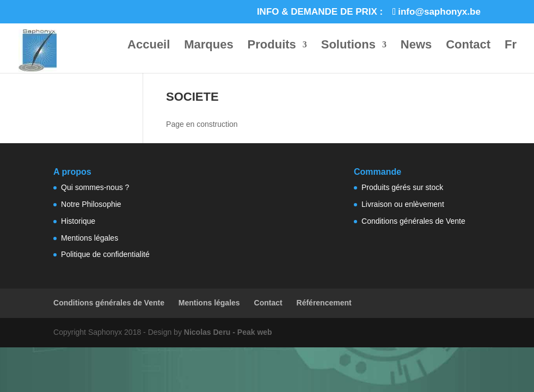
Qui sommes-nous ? (95, 187)
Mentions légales (90, 238)
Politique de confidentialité (105, 254)
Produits (272, 46)
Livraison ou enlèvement (403, 204)
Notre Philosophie (91, 204)
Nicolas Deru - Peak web (228, 332)
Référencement (324, 303)
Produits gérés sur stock (402, 187)
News (416, 46)
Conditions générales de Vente (413, 221)
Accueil (149, 46)
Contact (468, 46)
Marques (208, 46)
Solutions (348, 46)
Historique (78, 221)
